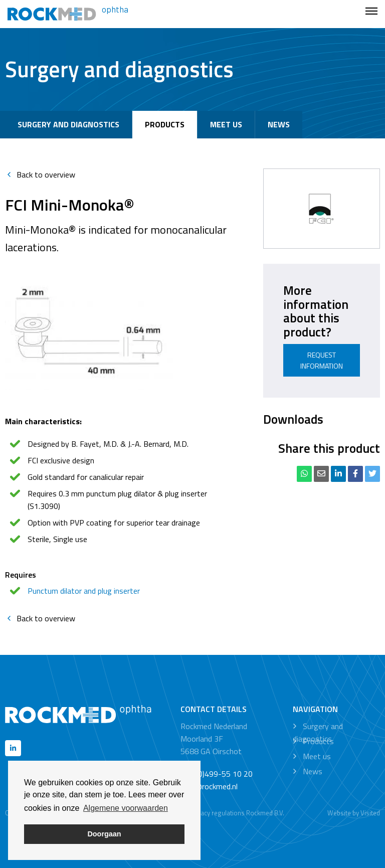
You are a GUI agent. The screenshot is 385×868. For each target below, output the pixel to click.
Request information (322, 360)
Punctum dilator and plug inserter (84, 591)
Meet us (226, 124)
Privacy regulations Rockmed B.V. (237, 813)
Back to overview (40, 175)
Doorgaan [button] (104, 834)
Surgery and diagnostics (68, 124)
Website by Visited (354, 813)
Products (165, 124)
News (279, 124)
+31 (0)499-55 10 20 (217, 774)
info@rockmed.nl (209, 786)
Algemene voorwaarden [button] (126, 808)
